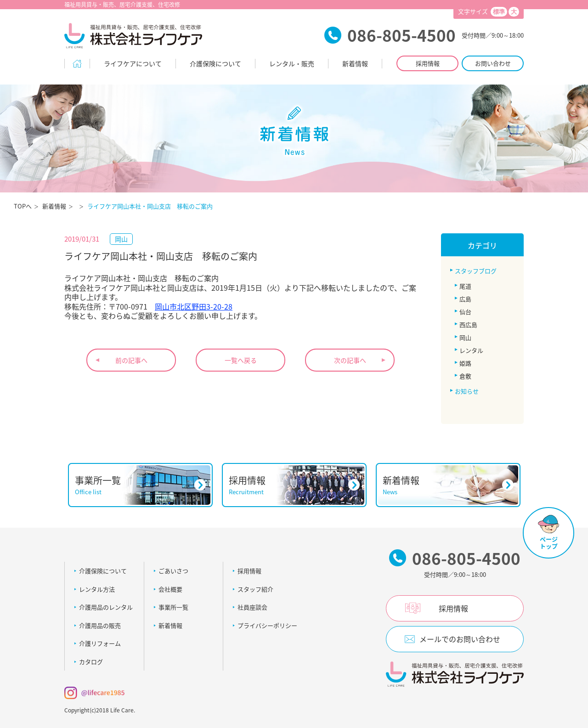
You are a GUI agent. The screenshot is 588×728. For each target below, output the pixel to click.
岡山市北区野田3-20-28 (194, 306)
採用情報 (428, 63)
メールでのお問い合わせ (460, 639)
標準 (499, 12)
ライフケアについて (133, 63)
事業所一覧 (173, 607)
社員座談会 (252, 607)
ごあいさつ (173, 571)
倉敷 (465, 376)
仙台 (465, 312)
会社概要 (170, 589)
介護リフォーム (100, 643)
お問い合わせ (493, 63)
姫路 (465, 363)
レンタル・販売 (292, 63)
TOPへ (23, 206)
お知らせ (467, 391)
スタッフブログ (476, 271)
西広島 (468, 324)
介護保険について (215, 63)
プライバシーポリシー (267, 625)
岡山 (465, 337)
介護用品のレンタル (106, 607)
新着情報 (355, 63)
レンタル (471, 350)
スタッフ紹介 (255, 589)
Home (77, 64)
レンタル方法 (97, 589)
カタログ (91, 662)
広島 (465, 299)
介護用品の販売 (100, 625)
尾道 (465, 286)
